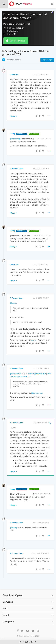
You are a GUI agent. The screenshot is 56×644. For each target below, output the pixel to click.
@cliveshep (15, 131)
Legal (6, 607)
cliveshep (14, 66)
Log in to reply (47, 52)
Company (8, 613)
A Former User (16, 160)
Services (8, 594)
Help (5, 600)
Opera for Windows (13, 52)
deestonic (14, 256)
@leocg (13, 295)
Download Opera (17, 33)
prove (34, 332)
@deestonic (15, 365)
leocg (12, 126)
